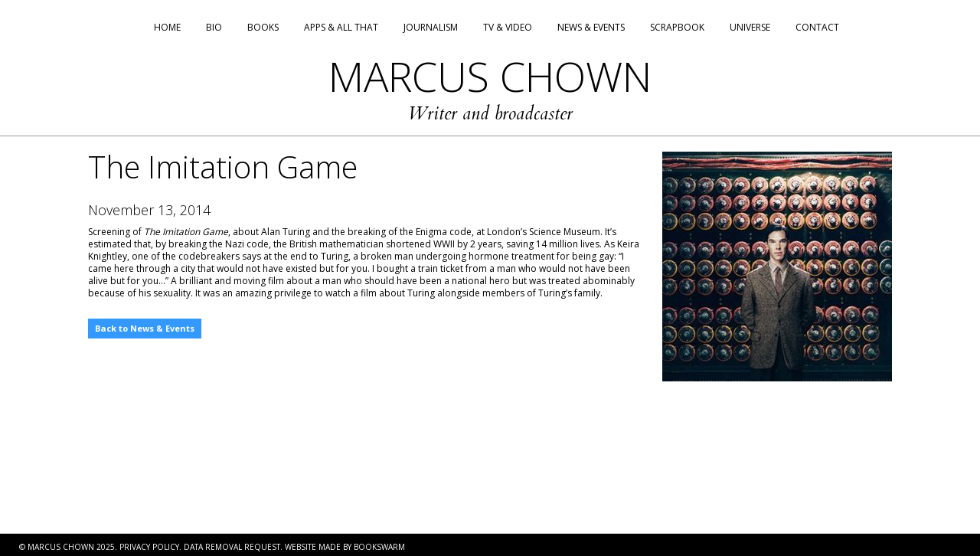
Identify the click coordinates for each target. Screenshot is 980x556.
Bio (214, 27)
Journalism (431, 27)
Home (167, 27)
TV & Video (508, 27)
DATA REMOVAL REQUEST (232, 547)
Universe (750, 27)
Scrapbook (677, 27)
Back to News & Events (145, 328)
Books (263, 27)
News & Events (591, 27)
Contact (817, 27)
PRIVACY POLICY (149, 547)
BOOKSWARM (379, 547)
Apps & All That (341, 27)
